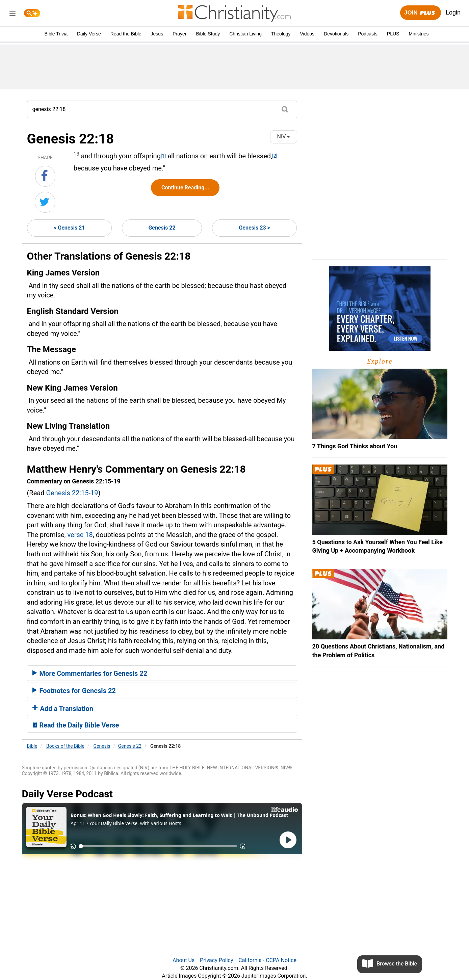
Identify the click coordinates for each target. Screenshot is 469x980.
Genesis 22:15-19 (72, 493)
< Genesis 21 (69, 228)
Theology (281, 34)
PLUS (393, 34)
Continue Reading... (185, 188)
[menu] (12, 14)
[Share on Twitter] (45, 202)
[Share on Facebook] (45, 176)
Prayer (179, 34)
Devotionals (336, 34)
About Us (184, 960)
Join (420, 13)
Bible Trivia (56, 34)
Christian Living (245, 34)
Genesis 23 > (254, 228)
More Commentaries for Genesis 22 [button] (90, 673)
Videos (307, 34)
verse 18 (80, 535)
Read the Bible (126, 34)
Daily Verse (89, 34)
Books (65, 746)
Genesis (102, 746)
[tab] (162, 673)
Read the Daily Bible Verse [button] (76, 725)
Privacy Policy (217, 960)
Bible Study (208, 34)
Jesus (157, 34)
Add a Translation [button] (63, 709)
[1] (163, 156)
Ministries (419, 34)
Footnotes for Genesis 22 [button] (74, 691)
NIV (284, 137)
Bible (32, 746)
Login (453, 12)
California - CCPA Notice (267, 960)
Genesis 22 (162, 228)
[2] (275, 156)
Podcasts (368, 34)
